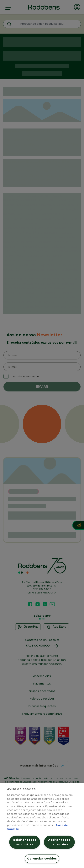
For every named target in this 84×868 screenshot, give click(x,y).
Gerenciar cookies (42, 859)
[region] (42, 826)
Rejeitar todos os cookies (25, 842)
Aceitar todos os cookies (59, 842)
